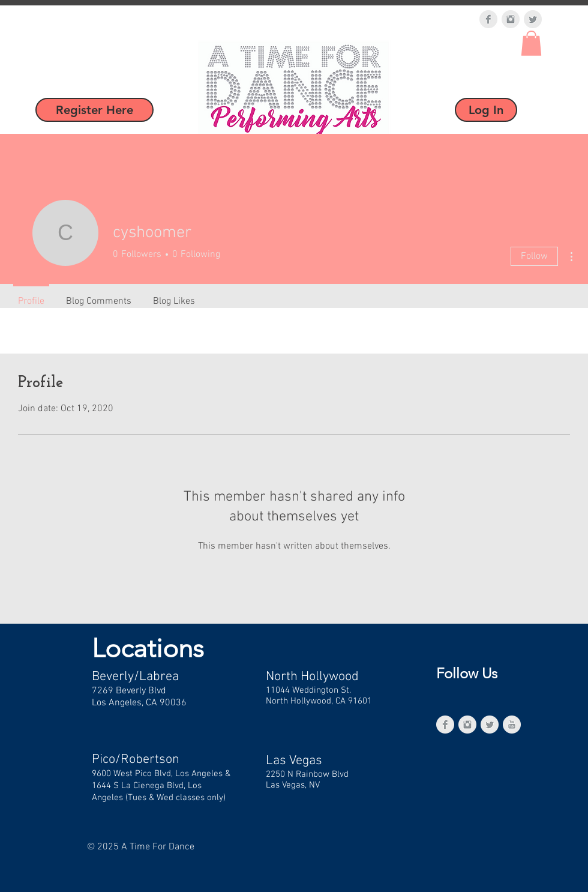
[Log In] (486, 110)
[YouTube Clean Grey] (512, 725)
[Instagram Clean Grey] (511, 19)
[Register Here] (94, 110)
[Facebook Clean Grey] (488, 19)
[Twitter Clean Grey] (533, 19)
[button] (531, 43)
